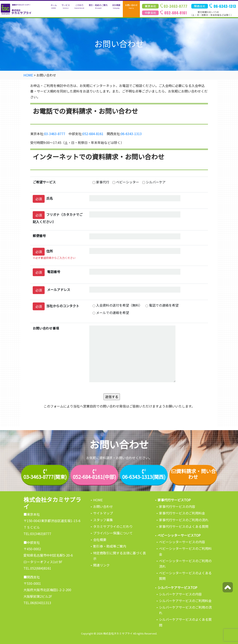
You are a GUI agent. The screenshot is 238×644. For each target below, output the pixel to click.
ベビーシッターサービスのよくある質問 (185, 576)
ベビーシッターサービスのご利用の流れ (185, 563)
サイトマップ (103, 513)
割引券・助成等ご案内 (110, 546)
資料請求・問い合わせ (193, 474)
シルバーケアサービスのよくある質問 (185, 622)
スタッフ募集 (103, 520)
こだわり (79, 6)
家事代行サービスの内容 (177, 506)
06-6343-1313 (131, 134)
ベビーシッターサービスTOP (179, 535)
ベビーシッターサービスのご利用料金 (185, 551)
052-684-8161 (93, 134)
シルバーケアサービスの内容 (180, 594)
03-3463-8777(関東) (45, 477)
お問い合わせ (131, 6)
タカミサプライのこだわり (113, 526)
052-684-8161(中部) (94, 477)
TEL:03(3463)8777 (37, 534)
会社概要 (116, 6)
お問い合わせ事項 (46, 328)
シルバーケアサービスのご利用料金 (185, 601)
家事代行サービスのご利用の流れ (184, 520)
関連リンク (101, 565)
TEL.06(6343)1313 (37, 603)
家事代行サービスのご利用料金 (182, 513)
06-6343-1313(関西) (144, 477)
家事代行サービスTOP (174, 500)
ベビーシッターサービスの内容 (182, 542)
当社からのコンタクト (56, 306)
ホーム (54, 6)
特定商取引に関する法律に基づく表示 (120, 556)
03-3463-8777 (55, 134)
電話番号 (46, 272)
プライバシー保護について (113, 533)
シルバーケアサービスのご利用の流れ (185, 610)
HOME (98, 500)
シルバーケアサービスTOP (177, 587)
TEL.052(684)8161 (37, 568)
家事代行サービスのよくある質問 (184, 526)
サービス (66, 6)
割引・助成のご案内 (98, 6)
